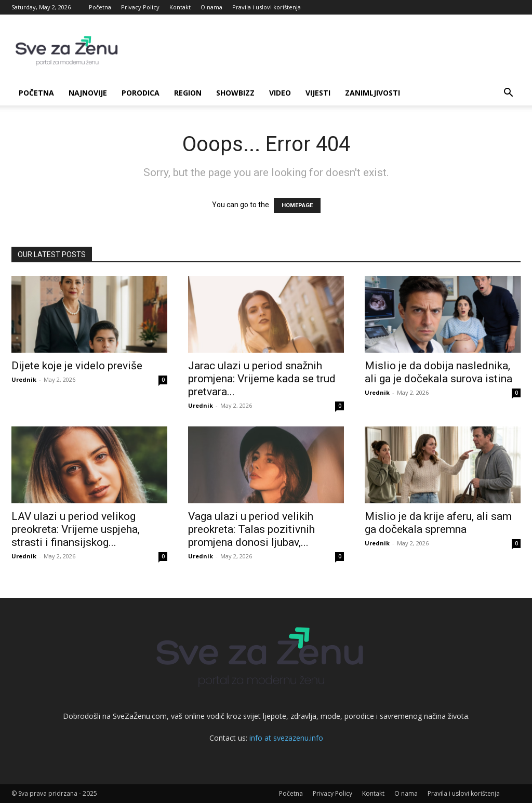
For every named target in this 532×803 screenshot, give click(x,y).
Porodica (141, 93)
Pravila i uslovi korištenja (267, 7)
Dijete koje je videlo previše (77, 366)
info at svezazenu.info (286, 738)
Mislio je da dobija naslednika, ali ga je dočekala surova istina (438, 372)
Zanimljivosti (373, 93)
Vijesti (318, 93)
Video (280, 93)
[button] (508, 94)
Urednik (24, 379)
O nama (211, 7)
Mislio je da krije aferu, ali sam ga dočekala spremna (438, 523)
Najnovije (88, 93)
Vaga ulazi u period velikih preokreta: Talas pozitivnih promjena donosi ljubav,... (251, 529)
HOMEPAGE (297, 205)
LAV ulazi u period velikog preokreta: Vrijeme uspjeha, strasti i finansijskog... (76, 529)
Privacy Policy (140, 7)
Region (188, 93)
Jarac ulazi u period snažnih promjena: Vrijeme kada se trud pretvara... (262, 379)
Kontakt (180, 7)
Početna (100, 7)
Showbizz (235, 93)
